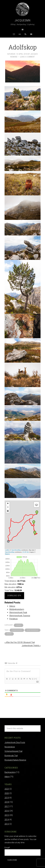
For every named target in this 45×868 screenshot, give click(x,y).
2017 (7, 806)
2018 (7, 802)
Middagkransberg (17, 609)
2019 (7, 798)
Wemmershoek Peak (18, 612)
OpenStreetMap (16, 550)
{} (33, 679)
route (9, 634)
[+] (36, 679)
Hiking (19, 625)
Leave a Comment (27, 57)
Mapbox (7, 554)
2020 (7, 793)
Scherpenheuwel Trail (13, 751)
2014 (7, 820)
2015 (7, 815)
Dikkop (12, 606)
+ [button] (8, 504)
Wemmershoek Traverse (20, 616)
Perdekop (13, 619)
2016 (7, 811)
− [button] (8, 507)
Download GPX (14, 596)
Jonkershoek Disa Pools (15, 742)
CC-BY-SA (26, 552)
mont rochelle (33, 630)
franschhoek (17, 630)
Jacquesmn (23, 20)
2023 (7, 789)
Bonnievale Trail (11, 756)
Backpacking (10, 772)
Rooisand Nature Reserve (15, 760)
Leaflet (7, 550)
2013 (7, 824)
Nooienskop (10, 747)
